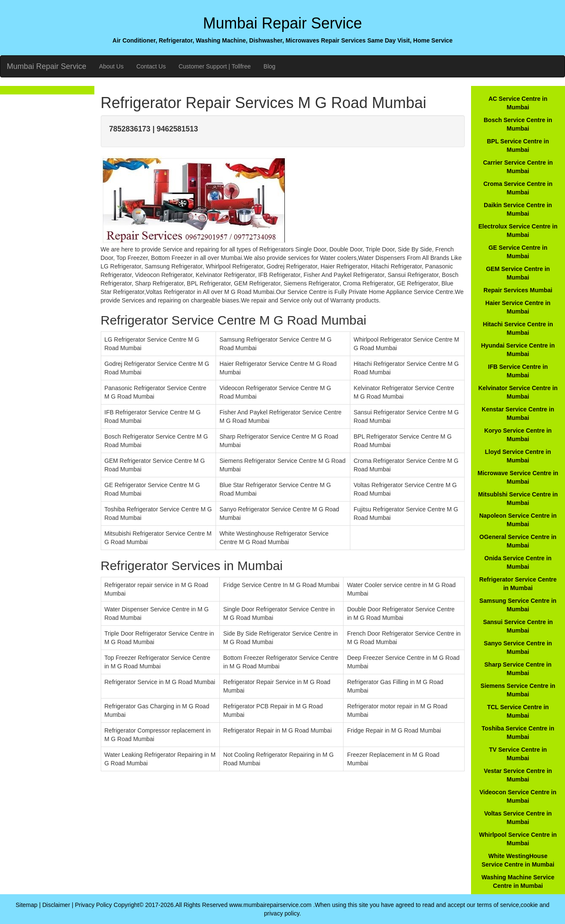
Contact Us (151, 66)
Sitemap (27, 905)
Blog (270, 66)
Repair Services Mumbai (518, 290)
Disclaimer (56, 905)
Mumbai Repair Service (47, 66)
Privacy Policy (93, 905)
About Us (111, 66)
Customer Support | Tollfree (215, 66)
